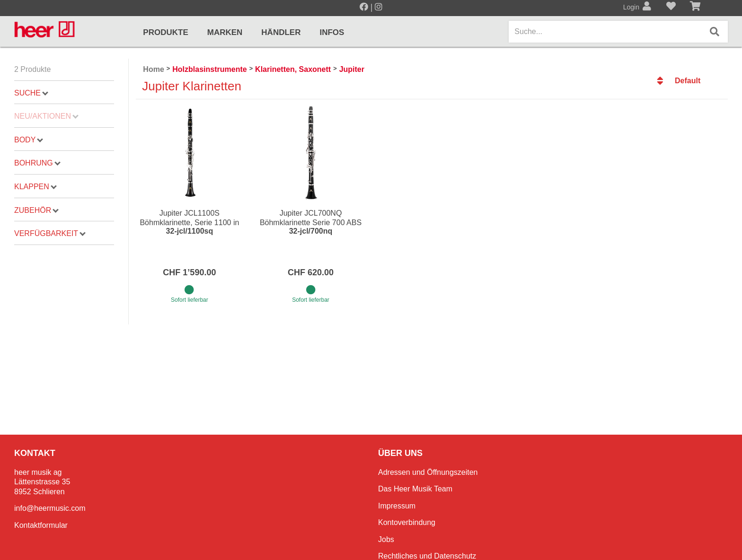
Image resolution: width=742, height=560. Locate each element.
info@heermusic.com (50, 508)
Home (153, 69)
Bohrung (37, 163)
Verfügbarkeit (50, 233)
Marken (225, 32)
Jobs (386, 539)
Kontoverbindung (407, 522)
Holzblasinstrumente (209, 69)
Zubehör (36, 210)
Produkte (165, 32)
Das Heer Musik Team (415, 489)
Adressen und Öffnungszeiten (428, 472)
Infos (332, 32)
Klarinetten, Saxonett (293, 69)
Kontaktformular (41, 525)
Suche (31, 93)
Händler (281, 32)
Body (29, 140)
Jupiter (352, 69)
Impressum (397, 506)
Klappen (35, 187)
